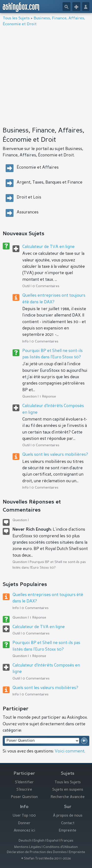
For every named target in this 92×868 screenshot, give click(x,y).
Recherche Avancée (68, 797)
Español (53, 841)
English (39, 841)
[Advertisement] (46, 75)
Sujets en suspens (68, 790)
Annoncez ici (24, 831)
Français (67, 841)
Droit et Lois (29, 197)
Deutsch (25, 841)
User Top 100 (24, 816)
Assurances (28, 212)
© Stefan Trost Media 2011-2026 (46, 859)
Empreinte (68, 831)
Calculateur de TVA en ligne (48, 247)
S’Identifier (24, 782)
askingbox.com (21, 7)
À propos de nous (68, 816)
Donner (24, 823)
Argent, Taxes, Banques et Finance (50, 182)
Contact (68, 823)
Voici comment (70, 751)
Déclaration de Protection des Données (37, 852)
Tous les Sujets (16, 18)
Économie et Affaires (38, 168)
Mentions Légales (28, 847)
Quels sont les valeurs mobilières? (55, 455)
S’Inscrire (24, 790)
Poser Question (24, 797)
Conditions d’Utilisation (60, 847)
